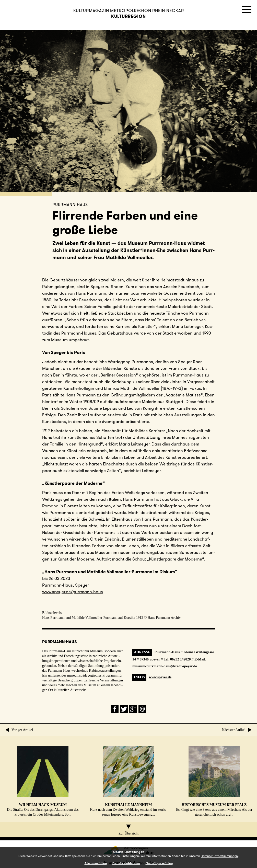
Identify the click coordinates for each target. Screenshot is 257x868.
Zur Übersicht (128, 830)
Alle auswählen (96, 863)
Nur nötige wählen (159, 863)
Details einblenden (126, 863)
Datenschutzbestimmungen (219, 856)
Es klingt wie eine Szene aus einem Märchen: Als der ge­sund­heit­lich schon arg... (214, 781)
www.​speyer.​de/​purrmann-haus (73, 592)
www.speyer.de (160, 677)
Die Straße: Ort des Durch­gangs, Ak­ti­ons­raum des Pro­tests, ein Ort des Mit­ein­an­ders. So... (43, 781)
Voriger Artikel (19, 730)
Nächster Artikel (237, 730)
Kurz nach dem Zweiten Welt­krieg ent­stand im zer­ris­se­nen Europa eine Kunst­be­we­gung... (129, 781)
